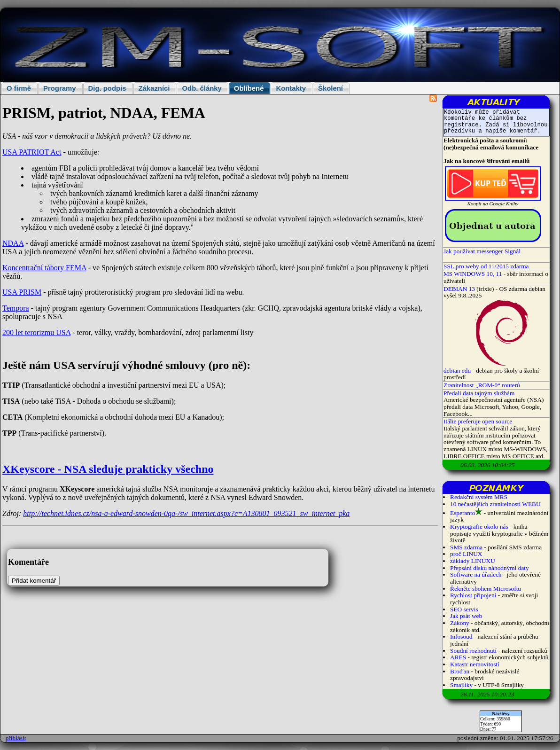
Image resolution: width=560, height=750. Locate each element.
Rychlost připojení (473, 595)
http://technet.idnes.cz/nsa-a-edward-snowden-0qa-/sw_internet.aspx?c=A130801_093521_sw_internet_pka (186, 513)
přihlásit (16, 738)
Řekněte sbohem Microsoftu (486, 589)
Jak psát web (466, 616)
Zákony (460, 623)
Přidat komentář (34, 581)
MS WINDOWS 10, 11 (473, 274)
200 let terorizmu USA (36, 332)
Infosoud (461, 637)
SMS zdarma (466, 547)
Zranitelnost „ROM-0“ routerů (482, 385)
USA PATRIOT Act (32, 152)
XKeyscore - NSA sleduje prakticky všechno (108, 469)
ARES (458, 657)
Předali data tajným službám (479, 393)
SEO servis (464, 609)
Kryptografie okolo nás (479, 527)
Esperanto (463, 513)
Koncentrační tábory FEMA (44, 268)
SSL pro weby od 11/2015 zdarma (486, 266)
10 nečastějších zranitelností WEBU (495, 504)
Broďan (460, 671)
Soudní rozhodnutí (473, 651)
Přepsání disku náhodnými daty (490, 568)
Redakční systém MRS (479, 497)
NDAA (13, 243)
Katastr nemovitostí (475, 664)
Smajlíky (461, 685)
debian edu (457, 371)
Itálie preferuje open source (478, 421)
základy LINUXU (473, 561)
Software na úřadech (476, 574)
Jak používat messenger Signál (482, 251)
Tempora (16, 308)
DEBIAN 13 (459, 289)
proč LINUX (466, 554)
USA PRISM (22, 292)
